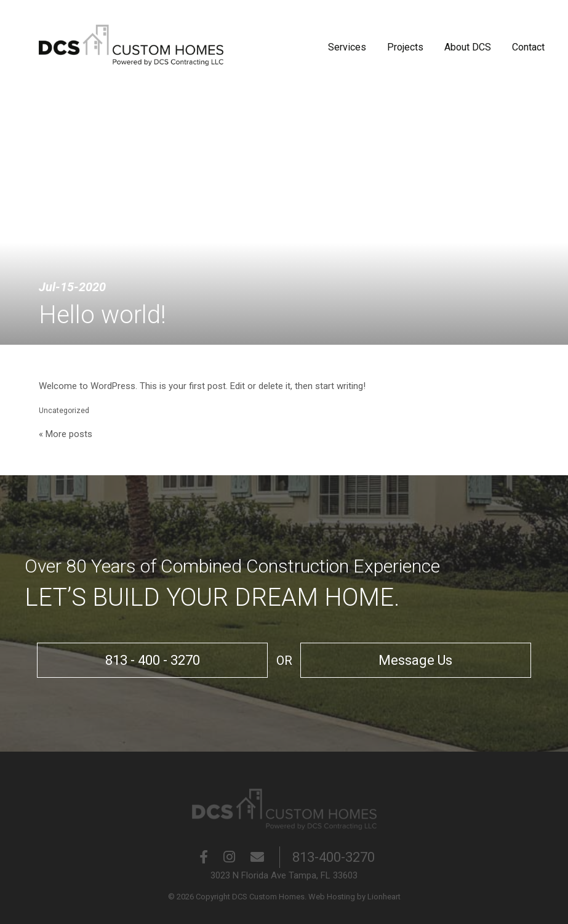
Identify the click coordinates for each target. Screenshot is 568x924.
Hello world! (102, 315)
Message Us (404, 660)
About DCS (468, 47)
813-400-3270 (334, 857)
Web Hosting (332, 897)
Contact (528, 47)
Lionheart (384, 897)
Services (347, 47)
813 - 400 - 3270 (164, 660)
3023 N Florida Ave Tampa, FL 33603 (284, 875)
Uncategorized (64, 411)
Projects (405, 47)
